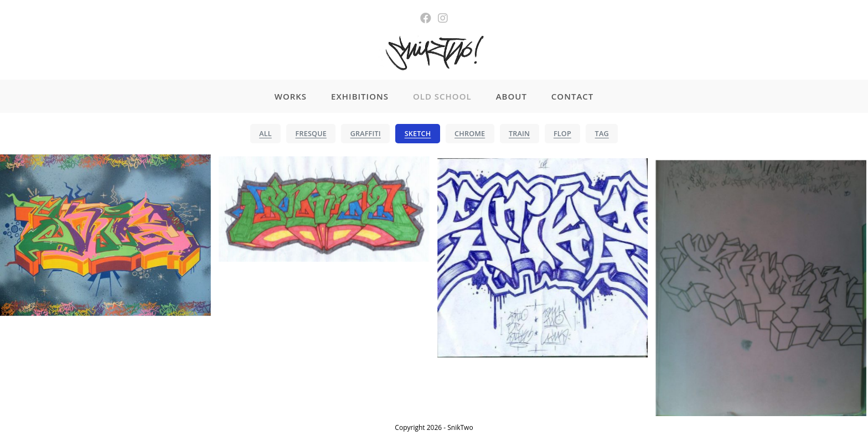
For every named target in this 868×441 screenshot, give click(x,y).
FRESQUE (311, 134)
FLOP (562, 134)
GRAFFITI (366, 134)
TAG (602, 134)
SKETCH (418, 134)
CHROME (470, 134)
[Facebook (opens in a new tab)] (426, 18)
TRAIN (519, 134)
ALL (265, 134)
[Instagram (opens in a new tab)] (443, 18)
